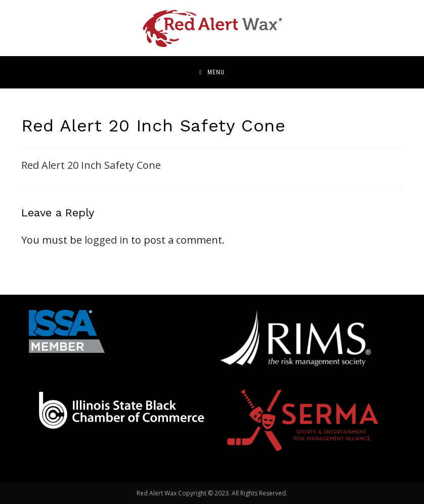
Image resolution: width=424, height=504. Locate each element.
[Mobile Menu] (212, 72)
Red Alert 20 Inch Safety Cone (91, 165)
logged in (107, 240)
